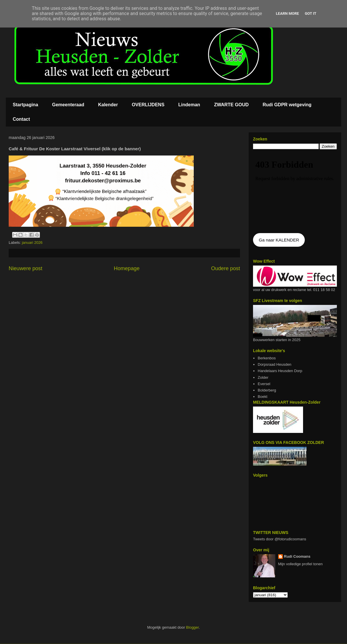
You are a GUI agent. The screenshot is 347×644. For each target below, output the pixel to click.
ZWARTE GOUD (231, 105)
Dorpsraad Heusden (274, 364)
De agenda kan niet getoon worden (295, 192)
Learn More (287, 13)
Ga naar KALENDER (279, 240)
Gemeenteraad (68, 105)
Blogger (192, 627)
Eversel (264, 384)
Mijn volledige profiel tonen (300, 564)
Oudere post (226, 268)
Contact (21, 119)
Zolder (263, 377)
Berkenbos (267, 358)
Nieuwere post (25, 268)
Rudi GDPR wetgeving (287, 105)
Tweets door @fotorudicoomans (280, 539)
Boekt (262, 397)
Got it (311, 13)
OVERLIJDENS (148, 105)
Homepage (127, 268)
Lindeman (189, 105)
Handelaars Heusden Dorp (280, 371)
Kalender (108, 105)
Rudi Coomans (297, 556)
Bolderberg (267, 390)
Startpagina (25, 105)
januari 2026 (32, 243)
